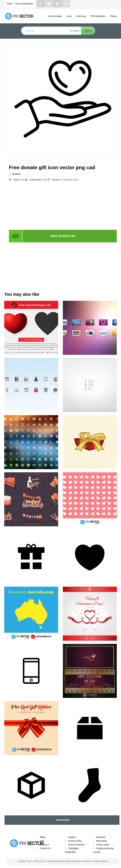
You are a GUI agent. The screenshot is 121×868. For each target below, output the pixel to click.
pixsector (42, 861)
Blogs (43, 837)
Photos (113, 16)
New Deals (102, 841)
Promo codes (103, 845)
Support (72, 837)
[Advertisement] (63, 205)
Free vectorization (24, 4)
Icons (69, 16)
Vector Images (55, 16)
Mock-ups (81, 16)
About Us (45, 845)
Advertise (101, 837)
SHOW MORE (62, 820)
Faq (42, 841)
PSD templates (98, 16)
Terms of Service (76, 845)
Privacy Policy (75, 841)
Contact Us (45, 848)
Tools (10, 4)
